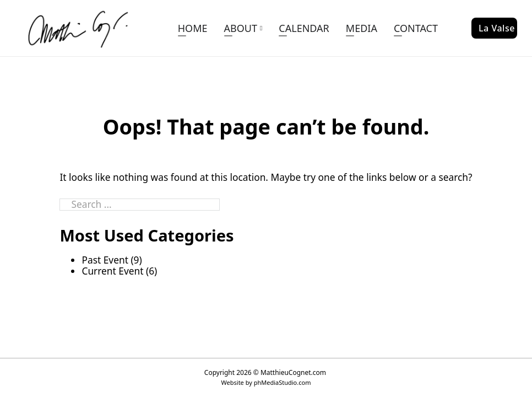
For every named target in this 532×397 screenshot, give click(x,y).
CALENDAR (304, 28)
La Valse (497, 28)
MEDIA (362, 28)
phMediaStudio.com (283, 382)
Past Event (105, 260)
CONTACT (416, 28)
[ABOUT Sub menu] (261, 28)
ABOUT (241, 28)
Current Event (112, 271)
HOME (193, 28)
